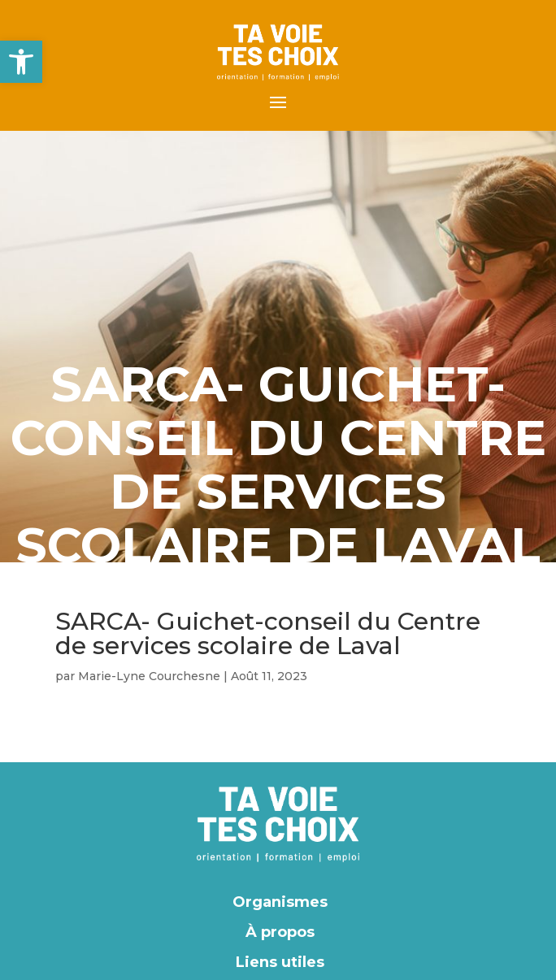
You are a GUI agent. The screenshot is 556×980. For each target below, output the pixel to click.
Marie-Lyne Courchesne (149, 676)
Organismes (280, 902)
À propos (280, 932)
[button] (21, 62)
